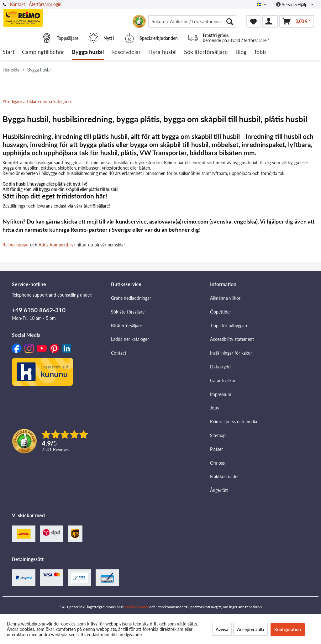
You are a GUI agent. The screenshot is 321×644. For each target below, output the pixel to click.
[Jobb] (260, 52)
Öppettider (221, 312)
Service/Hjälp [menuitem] (292, 5)
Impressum (221, 394)
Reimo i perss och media (234, 422)
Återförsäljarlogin (45, 4)
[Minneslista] (253, 21)
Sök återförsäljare (128, 312)
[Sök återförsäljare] (206, 52)
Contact (119, 353)
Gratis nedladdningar (131, 298)
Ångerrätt (219, 490)
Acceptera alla (250, 629)
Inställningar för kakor (231, 353)
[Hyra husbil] (162, 52)
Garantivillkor (223, 380)
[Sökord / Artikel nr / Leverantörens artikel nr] (192, 21)
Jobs (214, 408)
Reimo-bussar (16, 245)
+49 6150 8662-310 (39, 310)
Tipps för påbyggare (229, 326)
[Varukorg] (297, 21)
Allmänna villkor (225, 298)
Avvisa (222, 629)
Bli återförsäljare (126, 326)
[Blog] (241, 52)
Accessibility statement (232, 339)
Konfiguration (288, 629)
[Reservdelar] (126, 52)
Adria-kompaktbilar (57, 245)
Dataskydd (220, 367)
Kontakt (18, 4)
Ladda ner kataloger (130, 339)
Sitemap (218, 435)
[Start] (8, 52)
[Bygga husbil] (88, 52)
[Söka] (230, 21)
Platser (216, 449)
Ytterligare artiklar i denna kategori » (37, 101)
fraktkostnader (136, 607)
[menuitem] (192, 21)
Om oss (217, 463)
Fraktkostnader (224, 476)
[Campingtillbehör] (43, 52)
